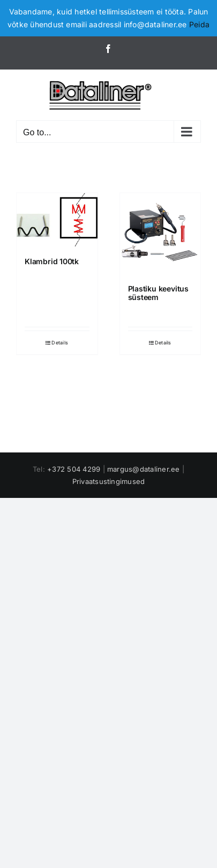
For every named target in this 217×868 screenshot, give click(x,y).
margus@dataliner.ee (144, 469)
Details (60, 343)
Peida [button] (199, 24)
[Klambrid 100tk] (57, 220)
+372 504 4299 (74, 469)
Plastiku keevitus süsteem (158, 293)
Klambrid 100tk (52, 261)
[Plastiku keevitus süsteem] (160, 233)
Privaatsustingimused (109, 481)
